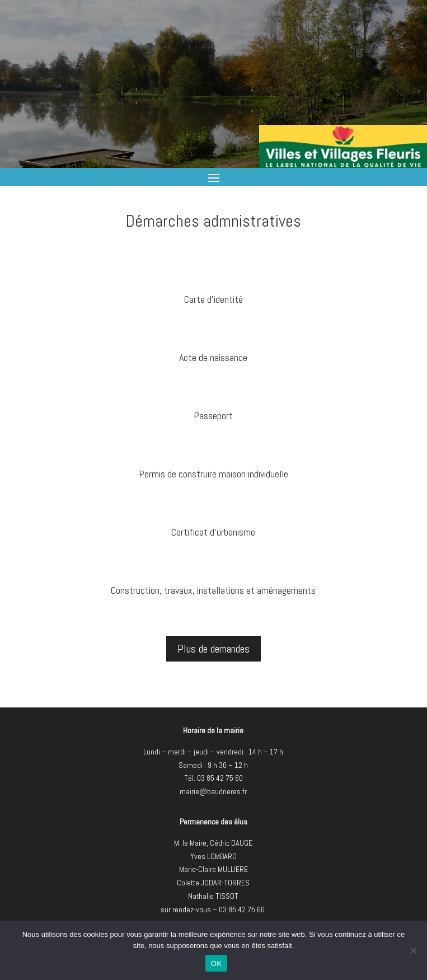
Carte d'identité (213, 299)
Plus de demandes (213, 649)
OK (216, 963)
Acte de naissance (213, 357)
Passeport (213, 416)
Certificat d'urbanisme (213, 532)
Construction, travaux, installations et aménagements (213, 590)
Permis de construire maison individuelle (213, 474)
